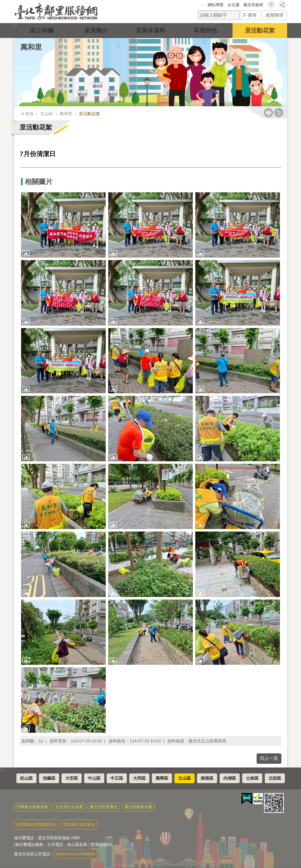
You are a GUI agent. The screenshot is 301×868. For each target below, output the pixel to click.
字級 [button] (271, 5)
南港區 (207, 778)
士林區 (252, 778)
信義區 (49, 778)
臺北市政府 (253, 5)
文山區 (47, 114)
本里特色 (205, 30)
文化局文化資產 (69, 807)
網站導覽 (216, 5)
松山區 (26, 778)
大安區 (72, 778)
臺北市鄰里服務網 (56, 12)
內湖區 (230, 778)
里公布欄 (41, 30)
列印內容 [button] (268, 113)
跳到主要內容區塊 (3, 3)
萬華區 (162, 778)
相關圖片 (39, 182)
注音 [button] (279, 113)
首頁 (29, 114)
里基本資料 (151, 30)
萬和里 (31, 47)
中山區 (94, 778)
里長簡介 (96, 30)
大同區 (139, 778)
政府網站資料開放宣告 (36, 824)
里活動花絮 (260, 30)
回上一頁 (269, 758)
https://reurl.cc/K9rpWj (76, 854)
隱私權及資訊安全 (79, 824)
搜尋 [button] (252, 15)
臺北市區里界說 (104, 807)
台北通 (234, 5)
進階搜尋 (274, 15)
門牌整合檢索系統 (32, 807)
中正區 (117, 778)
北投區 (275, 778)
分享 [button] (283, 5)
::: (202, 5)
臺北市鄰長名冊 (138, 807)
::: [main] (21, 112)
